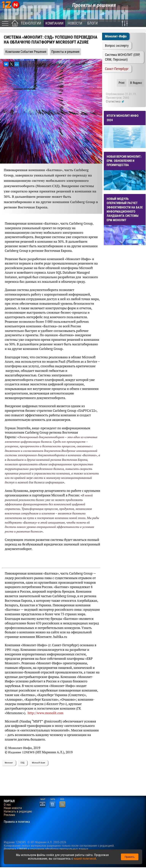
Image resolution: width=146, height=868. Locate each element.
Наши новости (13, 808)
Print (122, 83)
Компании (54, 23)
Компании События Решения (26, 52)
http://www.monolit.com (45, 713)
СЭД (22, 763)
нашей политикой (85, 859)
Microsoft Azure (38, 763)
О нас (7, 805)
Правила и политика (17, 822)
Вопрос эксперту (117, 46)
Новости (75, 23)
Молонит (9, 763)
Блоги (93, 23)
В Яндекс (136, 83)
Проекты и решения (65, 52)
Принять (130, 857)
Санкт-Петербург (117, 69)
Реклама (9, 815)
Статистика (115, 101)
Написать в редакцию (18, 812)
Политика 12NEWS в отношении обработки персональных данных (46, 849)
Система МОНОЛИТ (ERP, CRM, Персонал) (123, 57)
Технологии (31, 23)
